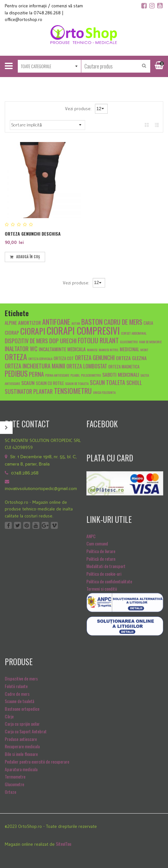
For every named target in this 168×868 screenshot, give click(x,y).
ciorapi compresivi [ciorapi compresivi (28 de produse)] (83, 330)
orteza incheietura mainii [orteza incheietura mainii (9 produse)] (35, 366)
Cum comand (97, 543)
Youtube (36, 525)
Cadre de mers (17, 694)
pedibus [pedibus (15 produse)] (16, 374)
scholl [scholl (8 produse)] (134, 383)
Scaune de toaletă (20, 701)
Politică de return (101, 559)
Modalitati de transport (106, 566)
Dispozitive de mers (21, 678)
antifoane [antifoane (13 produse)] (56, 322)
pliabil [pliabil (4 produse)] (75, 375)
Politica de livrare (101, 551)
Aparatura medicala (21, 769)
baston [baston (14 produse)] (92, 321)
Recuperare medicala (22, 746)
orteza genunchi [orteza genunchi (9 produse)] (95, 357)
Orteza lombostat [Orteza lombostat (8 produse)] (87, 366)
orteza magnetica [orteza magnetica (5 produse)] (124, 367)
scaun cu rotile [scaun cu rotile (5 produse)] (50, 383)
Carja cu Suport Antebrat (26, 731)
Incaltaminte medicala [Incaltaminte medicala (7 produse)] (62, 349)
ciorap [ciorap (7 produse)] (12, 332)
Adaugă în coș (28, 257)
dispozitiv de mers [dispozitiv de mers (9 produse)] (26, 341)
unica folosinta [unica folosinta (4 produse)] (104, 392)
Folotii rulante (16, 686)
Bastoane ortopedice (22, 709)
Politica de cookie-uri (104, 574)
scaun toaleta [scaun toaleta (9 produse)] (108, 382)
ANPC (91, 536)
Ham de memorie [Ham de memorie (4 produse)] (150, 342)
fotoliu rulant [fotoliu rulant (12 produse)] (98, 340)
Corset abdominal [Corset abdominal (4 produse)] (134, 333)
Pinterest (27, 525)
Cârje (9, 716)
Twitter (17, 525)
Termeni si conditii (102, 589)
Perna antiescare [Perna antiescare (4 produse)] (57, 375)
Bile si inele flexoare (21, 754)
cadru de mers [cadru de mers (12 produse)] (123, 322)
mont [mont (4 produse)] (144, 350)
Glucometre (14, 784)
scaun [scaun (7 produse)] (28, 383)
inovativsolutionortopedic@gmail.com (41, 489)
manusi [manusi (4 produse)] (92, 350)
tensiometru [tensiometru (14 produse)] (73, 391)
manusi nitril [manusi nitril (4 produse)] (109, 350)
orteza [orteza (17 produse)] (16, 357)
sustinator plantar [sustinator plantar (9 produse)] (29, 391)
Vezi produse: (79, 109)
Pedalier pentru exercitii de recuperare (37, 761)
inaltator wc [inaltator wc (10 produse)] (21, 348)
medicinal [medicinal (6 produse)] (129, 349)
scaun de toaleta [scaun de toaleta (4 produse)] (77, 383)
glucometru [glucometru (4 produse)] (129, 342)
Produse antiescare (21, 739)
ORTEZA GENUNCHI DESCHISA (33, 234)
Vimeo (54, 525)
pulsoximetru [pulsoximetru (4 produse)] (91, 375)
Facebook (8, 525)
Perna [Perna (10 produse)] (36, 374)
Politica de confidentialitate (109, 581)
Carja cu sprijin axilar (22, 724)
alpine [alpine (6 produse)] (11, 323)
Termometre (15, 776)
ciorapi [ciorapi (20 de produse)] (33, 331)
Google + (45, 525)
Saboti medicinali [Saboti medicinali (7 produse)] (121, 374)
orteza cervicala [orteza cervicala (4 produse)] (40, 359)
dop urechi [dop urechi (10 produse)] (63, 340)
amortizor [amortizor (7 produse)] (30, 322)
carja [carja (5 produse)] (148, 323)
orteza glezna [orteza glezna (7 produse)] (131, 358)
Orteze (10, 792)
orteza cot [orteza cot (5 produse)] (64, 358)
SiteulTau (64, 844)
